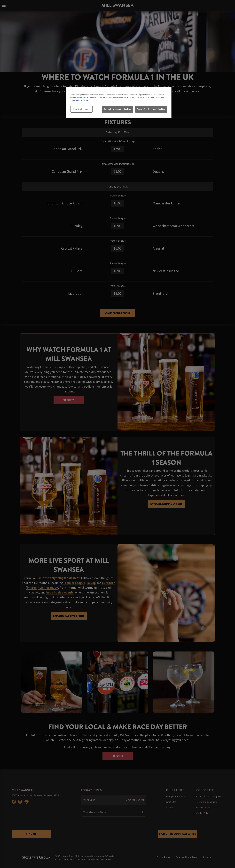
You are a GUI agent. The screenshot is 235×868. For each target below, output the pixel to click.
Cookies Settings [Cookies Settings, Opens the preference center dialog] (81, 109)
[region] (119, 102)
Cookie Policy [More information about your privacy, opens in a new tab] (82, 100)
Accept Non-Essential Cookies (151, 109)
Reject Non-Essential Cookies (117, 109)
